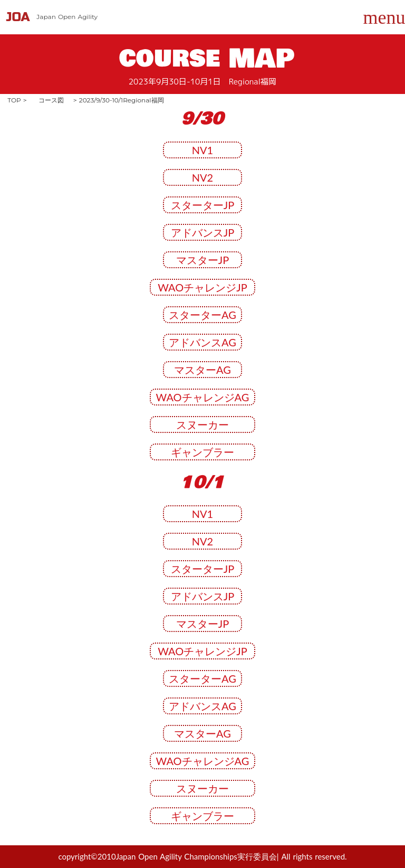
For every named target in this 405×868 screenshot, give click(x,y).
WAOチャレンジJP (202, 287)
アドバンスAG (202, 342)
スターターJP (202, 205)
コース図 (51, 100)
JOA (18, 17)
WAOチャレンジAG (203, 397)
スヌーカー (202, 424)
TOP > (17, 100)
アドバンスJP (202, 232)
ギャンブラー (202, 452)
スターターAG (202, 315)
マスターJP (202, 260)
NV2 (202, 177)
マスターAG (202, 370)
